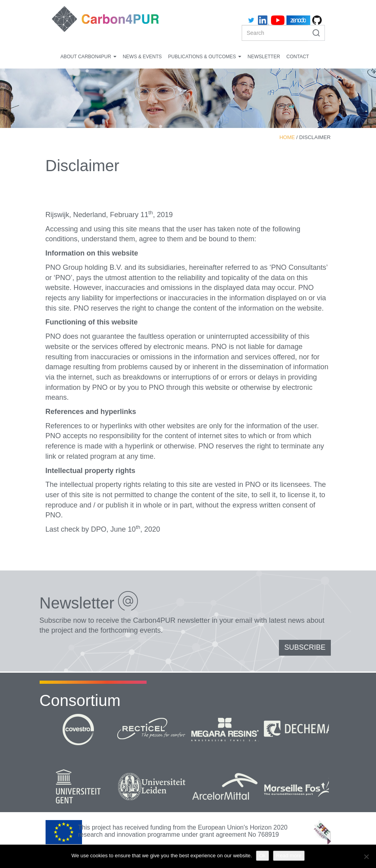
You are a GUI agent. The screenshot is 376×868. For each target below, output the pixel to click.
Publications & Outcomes (204, 57)
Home (287, 137)
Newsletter (264, 57)
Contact (298, 57)
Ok (262, 856)
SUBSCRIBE (305, 647)
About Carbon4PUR (89, 57)
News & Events (142, 57)
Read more (289, 856)
